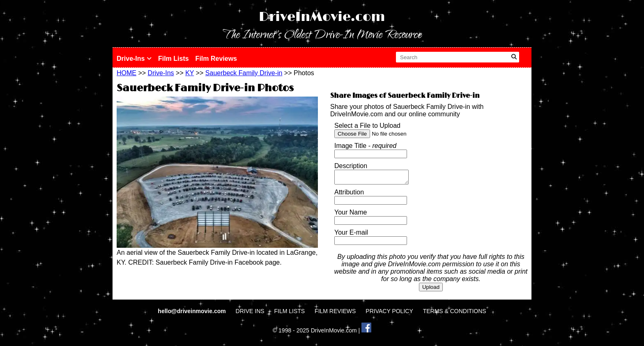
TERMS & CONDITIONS (455, 314)
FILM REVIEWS (335, 314)
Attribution (349, 195)
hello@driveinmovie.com (192, 314)
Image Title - (365, 146)
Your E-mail (351, 235)
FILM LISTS (290, 314)
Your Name (351, 215)
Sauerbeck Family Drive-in (244, 73)
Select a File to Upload (367, 126)
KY (190, 73)
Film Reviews (216, 59)
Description (351, 166)
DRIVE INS (250, 314)
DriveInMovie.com (322, 17)
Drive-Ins (134, 59)
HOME (126, 73)
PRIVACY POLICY (389, 314)
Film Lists (174, 59)
